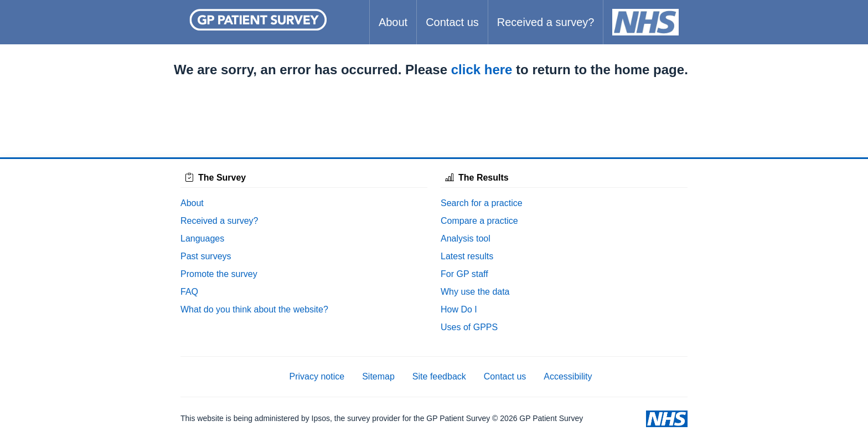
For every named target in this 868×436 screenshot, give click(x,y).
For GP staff (464, 274)
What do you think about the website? (254, 309)
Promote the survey (219, 274)
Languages (202, 238)
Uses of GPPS (469, 327)
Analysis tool (466, 238)
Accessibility (568, 376)
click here (482, 70)
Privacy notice (317, 376)
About (393, 22)
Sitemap (378, 376)
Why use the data (475, 292)
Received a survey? (546, 22)
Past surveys (206, 256)
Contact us (452, 22)
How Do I (459, 309)
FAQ (189, 292)
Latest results (467, 256)
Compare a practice (479, 221)
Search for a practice (482, 203)
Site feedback (439, 376)
